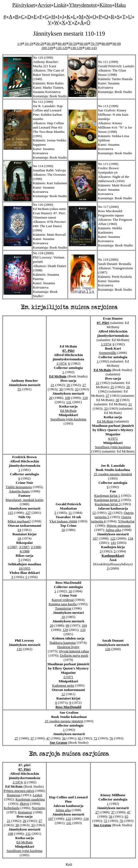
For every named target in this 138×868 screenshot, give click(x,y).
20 (51, 398)
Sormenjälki (108, 353)
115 (11, 513)
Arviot (44, 5)
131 (69, 402)
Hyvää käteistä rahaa (74, 651)
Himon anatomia (119, 525)
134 (131, 538)
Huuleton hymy (68, 647)
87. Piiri (68, 351)
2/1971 (68, 677)
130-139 (76, 48)
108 (68, 398)
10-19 (29, 44)
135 (19, 649)
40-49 (62, 44)
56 (64, 738)
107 (95, 538)
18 (19, 538)
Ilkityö (25, 804)
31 (130, 404)
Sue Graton (58, 742)
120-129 (62, 48)
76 (111, 738)
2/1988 (36, 547)
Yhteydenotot (83, 5)
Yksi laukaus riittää (63, 521)
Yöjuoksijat (126, 521)
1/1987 (12, 547)
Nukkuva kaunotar (63, 643)
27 (84, 385)
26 (68, 385)
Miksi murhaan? (19, 521)
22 (110, 513)
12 (94, 513)
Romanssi (25, 812)
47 (48, 738)
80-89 (106, 44)
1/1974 (61, 363)
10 (63, 530)
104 (84, 625)
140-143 (91, 48)
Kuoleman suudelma (30, 799)
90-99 (117, 44)
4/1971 (113, 438)
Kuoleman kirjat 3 (108, 504)
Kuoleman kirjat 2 (107, 500)
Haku (120, 5)
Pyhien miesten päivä (19, 791)
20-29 (40, 44)
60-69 (84, 44)
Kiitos (106, 5)
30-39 (51, 44)
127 (28, 513)
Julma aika (113, 530)
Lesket (37, 795)
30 (61, 389)
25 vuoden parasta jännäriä (113, 474)
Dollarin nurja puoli (74, 655)
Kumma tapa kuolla (63, 604)
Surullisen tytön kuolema (68, 419)
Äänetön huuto (19, 491)
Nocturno (38, 808)
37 (32, 738)
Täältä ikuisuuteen (19, 487)
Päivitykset (24, 5)
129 (85, 398)
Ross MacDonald (68, 707)
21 (52, 385)
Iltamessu (13, 795)
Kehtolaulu (12, 808)
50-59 (73, 44)
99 (67, 625)
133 (83, 630)
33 (77, 389)
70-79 (95, 44)
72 (95, 738)
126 (108, 649)
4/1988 (24, 551)
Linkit (60, 5)
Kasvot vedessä (63, 600)
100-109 (47, 48)
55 (19, 389)
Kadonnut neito (63, 685)
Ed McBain (58, 376)
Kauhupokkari (113, 555)
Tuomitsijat (63, 608)
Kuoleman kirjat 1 (107, 495)
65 (80, 738)
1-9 (20, 44)
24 (19, 530)
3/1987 (24, 547)
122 (113, 538)
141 (113, 543)
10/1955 (25, 568)
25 (112, 387)
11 (70, 513)
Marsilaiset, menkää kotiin (25, 500)
